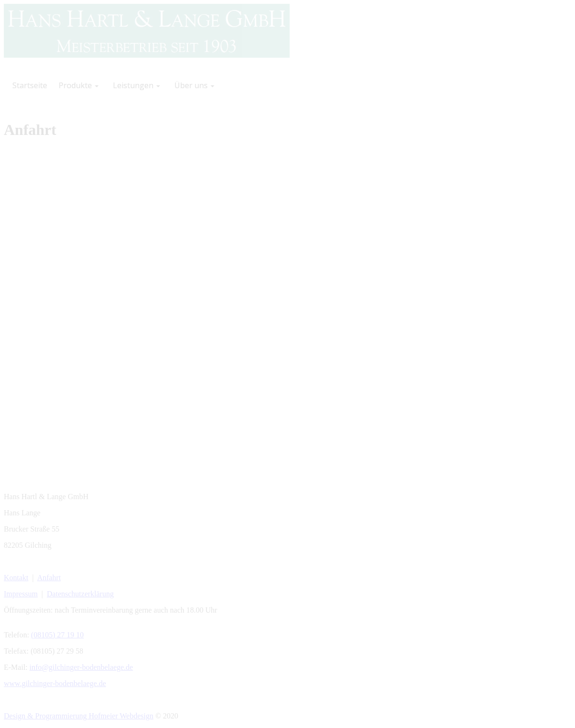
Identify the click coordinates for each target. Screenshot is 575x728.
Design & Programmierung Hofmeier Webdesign (79, 716)
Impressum (21, 594)
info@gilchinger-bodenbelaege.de (81, 667)
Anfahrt (49, 578)
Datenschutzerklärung (80, 594)
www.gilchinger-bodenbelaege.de (55, 683)
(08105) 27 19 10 (57, 635)
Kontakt (16, 578)
